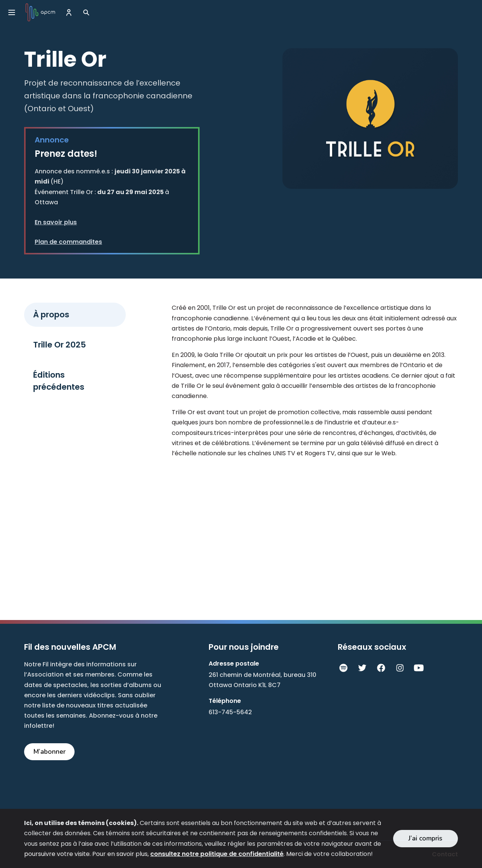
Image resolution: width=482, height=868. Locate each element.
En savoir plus (56, 222)
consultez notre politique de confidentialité (217, 854)
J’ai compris (425, 838)
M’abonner (50, 752)
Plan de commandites (68, 242)
